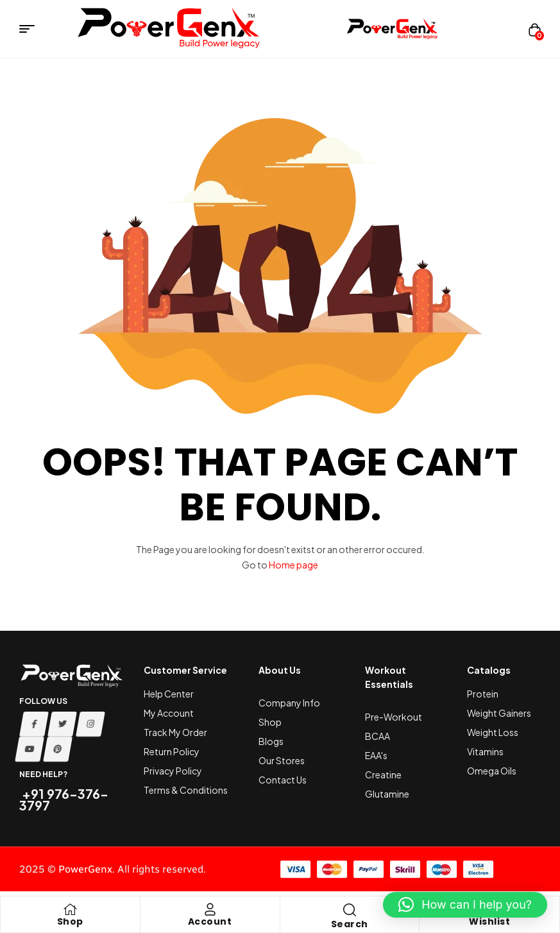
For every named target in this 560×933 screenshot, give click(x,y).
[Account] (210, 909)
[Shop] (70, 909)
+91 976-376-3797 (64, 799)
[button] (465, 905)
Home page (293, 565)
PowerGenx (85, 869)
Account (210, 921)
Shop (70, 921)
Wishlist (489, 921)
